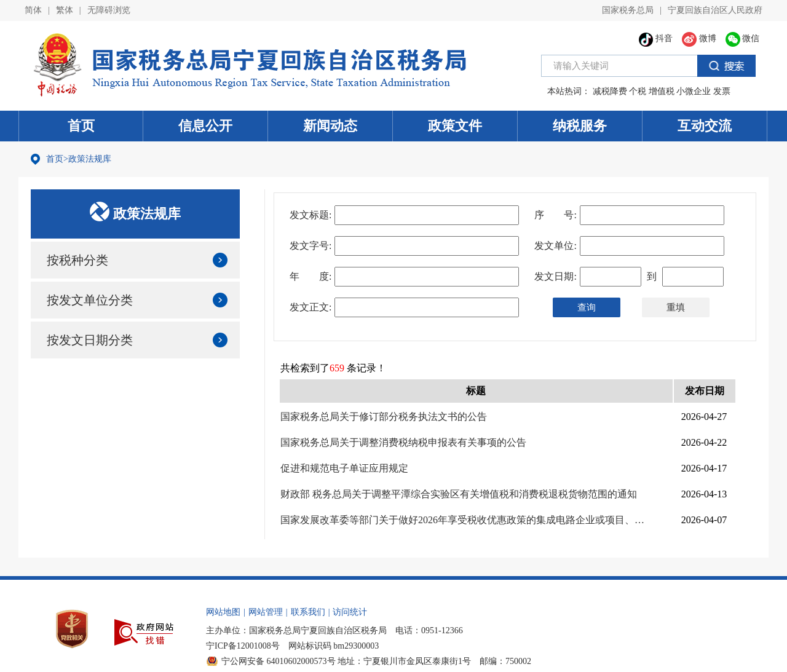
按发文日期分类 (90, 340)
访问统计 (350, 612)
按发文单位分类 (90, 300)
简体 (33, 10)
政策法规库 (90, 159)
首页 (81, 126)
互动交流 (705, 126)
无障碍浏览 (109, 10)
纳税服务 (580, 126)
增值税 (662, 91)
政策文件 (455, 126)
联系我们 (308, 612)
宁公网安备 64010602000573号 (279, 661)
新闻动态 (330, 126)
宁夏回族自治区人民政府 (715, 10)
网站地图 (223, 612)
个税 (638, 91)
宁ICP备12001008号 (243, 646)
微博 (699, 38)
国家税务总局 (628, 10)
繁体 (65, 10)
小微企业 (694, 91)
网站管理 (266, 612)
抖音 (656, 38)
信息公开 (205, 126)
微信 (743, 38)
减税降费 (610, 91)
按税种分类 (77, 260)
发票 (722, 91)
